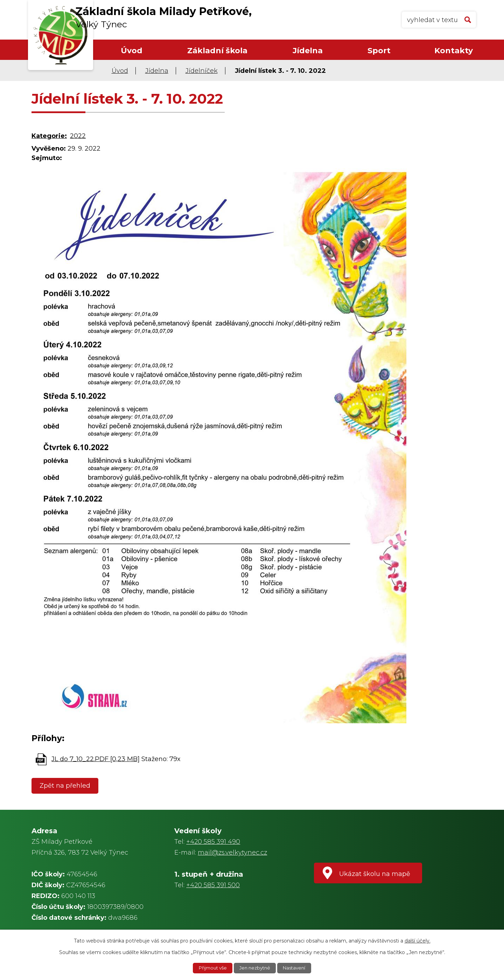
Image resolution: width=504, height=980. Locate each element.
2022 (78, 136)
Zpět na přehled (66, 786)
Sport (379, 51)
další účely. (418, 940)
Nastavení (297, 968)
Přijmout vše (210, 968)
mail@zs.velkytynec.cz (232, 853)
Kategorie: (49, 136)
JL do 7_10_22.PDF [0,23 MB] (96, 759)
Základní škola (217, 51)
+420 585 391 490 (213, 842)
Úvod (132, 51)
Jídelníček (202, 71)
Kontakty (454, 51)
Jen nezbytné (255, 968)
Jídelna (308, 51)
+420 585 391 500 (213, 885)
